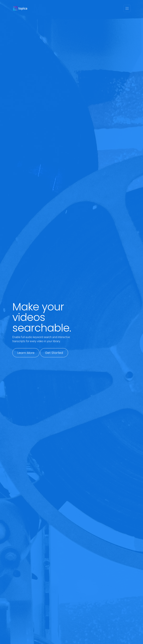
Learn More (26, 353)
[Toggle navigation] (127, 8)
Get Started (54, 353)
